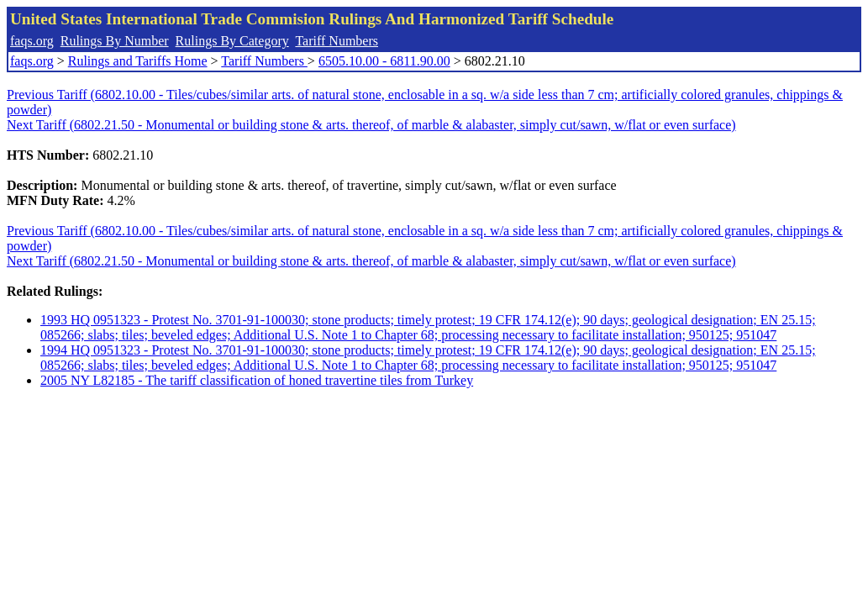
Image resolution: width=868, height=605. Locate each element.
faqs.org (32, 41)
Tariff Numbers (337, 41)
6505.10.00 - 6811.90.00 (384, 61)
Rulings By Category (232, 41)
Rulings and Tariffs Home (138, 61)
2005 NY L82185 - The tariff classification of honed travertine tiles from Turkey (257, 380)
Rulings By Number (115, 41)
